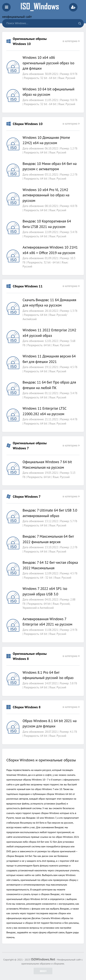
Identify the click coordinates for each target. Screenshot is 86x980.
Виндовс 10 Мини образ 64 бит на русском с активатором (50, 166)
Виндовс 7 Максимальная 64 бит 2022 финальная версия (48, 539)
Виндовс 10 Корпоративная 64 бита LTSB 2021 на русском (47, 224)
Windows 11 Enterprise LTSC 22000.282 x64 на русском (44, 411)
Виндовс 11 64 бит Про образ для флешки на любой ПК (49, 385)
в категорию (71, 41)
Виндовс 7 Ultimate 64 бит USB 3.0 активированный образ (50, 513)
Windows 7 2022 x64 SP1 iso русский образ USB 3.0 (45, 591)
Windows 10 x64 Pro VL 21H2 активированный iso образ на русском (46, 195)
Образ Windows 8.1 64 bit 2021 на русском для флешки (50, 724)
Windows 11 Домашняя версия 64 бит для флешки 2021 (49, 359)
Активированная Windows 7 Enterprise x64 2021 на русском (47, 622)
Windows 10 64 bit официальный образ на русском (48, 92)
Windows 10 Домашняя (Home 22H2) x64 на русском (46, 140)
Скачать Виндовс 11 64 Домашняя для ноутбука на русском (49, 303)
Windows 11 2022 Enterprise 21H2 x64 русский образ (49, 333)
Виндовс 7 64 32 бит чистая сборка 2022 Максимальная (50, 565)
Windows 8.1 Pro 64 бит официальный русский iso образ (48, 675)
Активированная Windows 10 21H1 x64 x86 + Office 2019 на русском (50, 250)
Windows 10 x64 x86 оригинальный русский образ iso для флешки (48, 63)
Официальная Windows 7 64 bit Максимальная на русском (47, 465)
